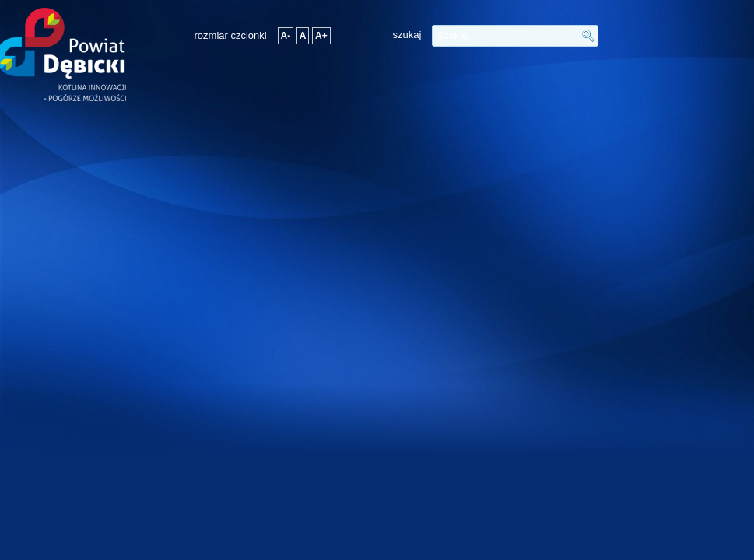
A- (286, 36)
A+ (321, 36)
